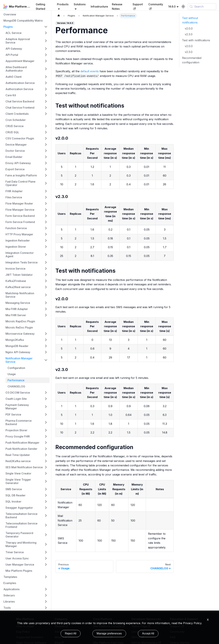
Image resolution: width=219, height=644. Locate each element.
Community (156, 6)
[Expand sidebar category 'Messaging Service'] (46, 303)
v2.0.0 (189, 28)
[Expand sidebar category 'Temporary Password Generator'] (46, 535)
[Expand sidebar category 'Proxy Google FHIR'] (46, 436)
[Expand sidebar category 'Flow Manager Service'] (46, 210)
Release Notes (117, 7)
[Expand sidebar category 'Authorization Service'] (46, 89)
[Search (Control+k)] (202, 7)
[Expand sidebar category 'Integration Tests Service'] (46, 262)
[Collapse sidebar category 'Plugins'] (46, 27)
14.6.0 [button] (172, 7)
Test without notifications (190, 20)
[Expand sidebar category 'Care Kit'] (46, 95)
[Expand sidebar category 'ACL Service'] (46, 33)
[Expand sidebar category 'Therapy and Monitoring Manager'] (46, 544)
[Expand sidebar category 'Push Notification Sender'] (46, 449)
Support (138, 6)
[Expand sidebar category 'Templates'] (46, 577)
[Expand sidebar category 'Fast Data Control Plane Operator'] (46, 183)
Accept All (148, 633)
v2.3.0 (189, 34)
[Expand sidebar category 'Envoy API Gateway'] (46, 163)
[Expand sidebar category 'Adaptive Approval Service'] (46, 41)
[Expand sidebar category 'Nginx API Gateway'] (46, 352)
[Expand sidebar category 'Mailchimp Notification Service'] (46, 295)
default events (90, 71)
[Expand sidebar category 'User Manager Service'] (46, 565)
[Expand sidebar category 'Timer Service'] (46, 552)
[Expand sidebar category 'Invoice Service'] (46, 269)
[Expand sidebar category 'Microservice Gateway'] (46, 334)
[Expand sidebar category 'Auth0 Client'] (46, 77)
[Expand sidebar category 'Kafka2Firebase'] (46, 281)
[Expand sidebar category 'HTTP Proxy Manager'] (46, 234)
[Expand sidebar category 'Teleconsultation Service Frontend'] (46, 525)
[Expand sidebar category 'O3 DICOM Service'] (46, 393)
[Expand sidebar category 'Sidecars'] (46, 595)
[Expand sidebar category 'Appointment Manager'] (46, 61)
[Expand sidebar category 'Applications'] (46, 589)
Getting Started (40, 7)
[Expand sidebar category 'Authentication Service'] (46, 83)
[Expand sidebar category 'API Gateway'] (46, 49)
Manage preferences (109, 633)
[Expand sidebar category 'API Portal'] (46, 55)
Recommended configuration (192, 60)
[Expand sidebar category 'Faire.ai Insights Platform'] (46, 175)
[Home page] (59, 16)
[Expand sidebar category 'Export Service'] (46, 169)
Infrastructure (99, 7)
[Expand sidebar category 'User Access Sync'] (46, 558)
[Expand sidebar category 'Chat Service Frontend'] (46, 108)
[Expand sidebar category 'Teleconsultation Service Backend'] (46, 516)
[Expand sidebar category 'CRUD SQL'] (46, 132)
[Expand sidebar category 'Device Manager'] (46, 145)
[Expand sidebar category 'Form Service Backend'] (46, 216)
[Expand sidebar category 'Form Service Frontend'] (46, 222)
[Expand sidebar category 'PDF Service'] (46, 414)
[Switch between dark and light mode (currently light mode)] (183, 7)
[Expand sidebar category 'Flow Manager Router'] (46, 203)
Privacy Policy (192, 623)
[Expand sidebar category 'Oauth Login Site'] (46, 399)
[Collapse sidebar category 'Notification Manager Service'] (46, 360)
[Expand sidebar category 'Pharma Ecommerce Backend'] (46, 422)
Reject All (71, 633)
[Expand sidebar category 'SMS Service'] (46, 489)
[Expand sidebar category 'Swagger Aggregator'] (46, 508)
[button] (27, 69)
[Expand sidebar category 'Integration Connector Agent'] (46, 255)
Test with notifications (196, 40)
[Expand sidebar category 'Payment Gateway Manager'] (46, 407)
